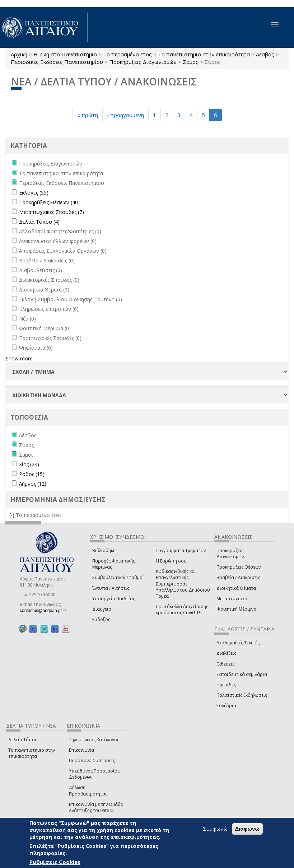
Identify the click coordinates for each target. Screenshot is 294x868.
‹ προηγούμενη (125, 115)
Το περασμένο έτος (127, 54)
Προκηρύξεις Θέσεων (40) (49, 202)
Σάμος (191, 62)
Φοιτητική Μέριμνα (236, 609)
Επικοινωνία (81, 750)
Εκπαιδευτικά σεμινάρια (242, 674)
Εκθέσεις (225, 664)
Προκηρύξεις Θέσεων (239, 567)
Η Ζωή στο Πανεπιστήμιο (65, 54)
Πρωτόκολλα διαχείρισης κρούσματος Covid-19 (182, 610)
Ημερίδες (226, 685)
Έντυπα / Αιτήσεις (111, 588)
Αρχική (19, 54)
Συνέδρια (226, 706)
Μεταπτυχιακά (232, 599)
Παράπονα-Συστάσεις (92, 760)
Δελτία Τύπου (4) (39, 222)
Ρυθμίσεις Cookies (55, 862)
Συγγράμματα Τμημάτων (181, 550)
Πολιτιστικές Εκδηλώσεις (242, 695)
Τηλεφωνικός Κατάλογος (94, 740)
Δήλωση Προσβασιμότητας (88, 790)
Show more (19, 358)
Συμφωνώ (215, 829)
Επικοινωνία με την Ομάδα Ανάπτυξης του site (96, 807)
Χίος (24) (29, 464)
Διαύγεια (102, 609)
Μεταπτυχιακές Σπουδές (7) (52, 212)
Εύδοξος (101, 619)
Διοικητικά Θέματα (236, 588)
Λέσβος (265, 54)
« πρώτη (88, 115)
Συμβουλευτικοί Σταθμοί (118, 577)
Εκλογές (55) (34, 193)
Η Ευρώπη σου (171, 561)
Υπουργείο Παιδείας (114, 599)
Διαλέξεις (226, 653)
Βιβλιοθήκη (104, 550)
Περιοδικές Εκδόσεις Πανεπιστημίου (57, 62)
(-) (13, 515)
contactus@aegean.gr (43, 611)
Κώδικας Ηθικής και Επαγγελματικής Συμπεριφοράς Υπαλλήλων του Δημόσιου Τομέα (183, 584)
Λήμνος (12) (33, 484)
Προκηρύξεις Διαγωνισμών (143, 62)
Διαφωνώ (248, 829)
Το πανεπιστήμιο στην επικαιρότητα (204, 54)
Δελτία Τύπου (23, 740)
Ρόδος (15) (32, 474)
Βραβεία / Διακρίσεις (238, 577)
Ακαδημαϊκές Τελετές (238, 643)
